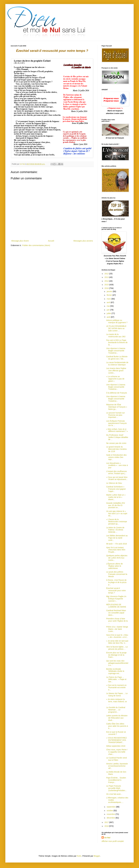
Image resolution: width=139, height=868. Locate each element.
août (109, 317)
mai (108, 306)
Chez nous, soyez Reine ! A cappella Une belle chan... (117, 752)
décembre (111, 818)
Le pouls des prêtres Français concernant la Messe (117, 574)
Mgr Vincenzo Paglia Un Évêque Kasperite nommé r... (116, 599)
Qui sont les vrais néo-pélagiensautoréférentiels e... (117, 663)
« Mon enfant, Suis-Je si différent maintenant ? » (117, 430)
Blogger (97, 856)
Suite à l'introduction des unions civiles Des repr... (116, 457)
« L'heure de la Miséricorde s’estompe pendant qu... (117, 522)
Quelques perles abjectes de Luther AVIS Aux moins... (117, 558)
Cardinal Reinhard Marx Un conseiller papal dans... (116, 613)
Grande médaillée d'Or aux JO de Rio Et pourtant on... (116, 505)
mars (109, 299)
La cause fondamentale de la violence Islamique (117, 364)
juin (108, 310)
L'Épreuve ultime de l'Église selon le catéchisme (114, 566)
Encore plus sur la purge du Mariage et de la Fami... (116, 655)
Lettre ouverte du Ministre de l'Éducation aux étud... (117, 718)
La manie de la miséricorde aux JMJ (116, 335)
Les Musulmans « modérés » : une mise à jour (117, 465)
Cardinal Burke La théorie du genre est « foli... (117, 358)
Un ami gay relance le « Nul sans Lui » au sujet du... (117, 513)
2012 (107, 274)
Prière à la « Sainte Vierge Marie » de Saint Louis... (117, 629)
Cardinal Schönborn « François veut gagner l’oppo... (116, 489)
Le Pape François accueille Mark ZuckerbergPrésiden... (116, 788)
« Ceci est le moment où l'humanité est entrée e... (116, 687)
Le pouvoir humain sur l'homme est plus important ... (116, 415)
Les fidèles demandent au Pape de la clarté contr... (117, 538)
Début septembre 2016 (116, 746)
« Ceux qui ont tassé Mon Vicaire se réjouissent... (117, 478)
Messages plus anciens (83, 241)
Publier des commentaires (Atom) (36, 245)
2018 (107, 826)
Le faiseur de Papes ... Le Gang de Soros (117, 694)
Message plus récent (20, 241)
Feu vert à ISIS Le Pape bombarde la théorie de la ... (117, 342)
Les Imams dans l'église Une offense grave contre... (116, 371)
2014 (107, 281)
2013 (107, 277)
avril (109, 302)
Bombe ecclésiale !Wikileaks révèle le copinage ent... (115, 671)
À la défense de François (117, 393)
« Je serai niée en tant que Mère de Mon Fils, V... (117, 642)
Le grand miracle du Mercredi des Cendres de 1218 (116, 449)
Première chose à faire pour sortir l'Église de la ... (117, 621)
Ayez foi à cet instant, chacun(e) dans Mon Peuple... (116, 550)
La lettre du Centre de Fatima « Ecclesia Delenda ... (115, 530)
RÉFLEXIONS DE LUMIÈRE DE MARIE (116, 606)
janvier (110, 291)
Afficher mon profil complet (113, 841)
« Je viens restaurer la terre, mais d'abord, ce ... (117, 702)
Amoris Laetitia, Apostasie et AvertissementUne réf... (117, 766)
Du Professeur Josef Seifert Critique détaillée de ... (117, 437)
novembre (111, 814)
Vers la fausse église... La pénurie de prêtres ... (117, 648)
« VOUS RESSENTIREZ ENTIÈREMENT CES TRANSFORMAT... (116, 740)
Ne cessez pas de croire (116, 443)
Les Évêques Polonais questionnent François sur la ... (116, 423)
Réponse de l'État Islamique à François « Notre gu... (117, 407)
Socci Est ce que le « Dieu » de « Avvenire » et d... (117, 636)
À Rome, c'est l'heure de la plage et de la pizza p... (116, 582)
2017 (107, 822)
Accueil (51, 241)
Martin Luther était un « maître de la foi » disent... (116, 497)
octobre (110, 811)
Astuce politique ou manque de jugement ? (117, 321)
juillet (109, 313)
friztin (79, 856)
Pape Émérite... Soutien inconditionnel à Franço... (116, 780)
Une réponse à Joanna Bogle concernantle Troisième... (116, 351)
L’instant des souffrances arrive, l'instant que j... (117, 472)
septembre (111, 807)
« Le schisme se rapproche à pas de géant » (115, 379)
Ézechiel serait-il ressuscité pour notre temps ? (116, 590)
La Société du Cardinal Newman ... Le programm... (116, 710)
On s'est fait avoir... (114, 794)
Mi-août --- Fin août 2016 (117, 544)
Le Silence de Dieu (114, 483)
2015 (107, 285)
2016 (107, 288)
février (110, 295)
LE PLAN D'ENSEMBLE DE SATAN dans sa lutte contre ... (116, 328)
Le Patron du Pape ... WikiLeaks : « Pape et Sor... (116, 679)
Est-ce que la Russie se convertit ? (116, 733)
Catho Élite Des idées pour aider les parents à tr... (117, 726)
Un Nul (107, 838)
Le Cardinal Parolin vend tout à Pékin (116, 759)
